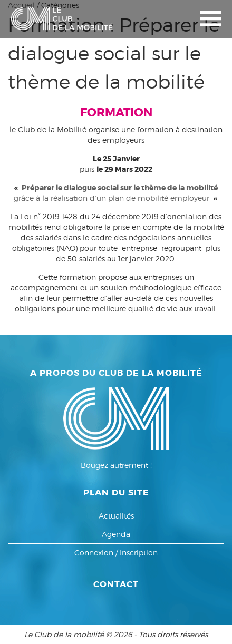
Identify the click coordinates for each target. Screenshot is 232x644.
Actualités (116, 516)
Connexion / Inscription (116, 553)
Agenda (116, 534)
